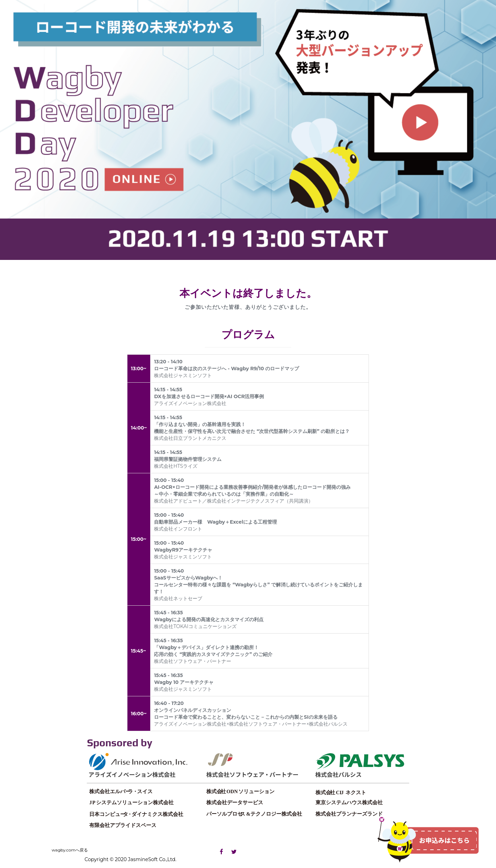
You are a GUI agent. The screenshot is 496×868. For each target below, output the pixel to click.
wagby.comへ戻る (70, 850)
